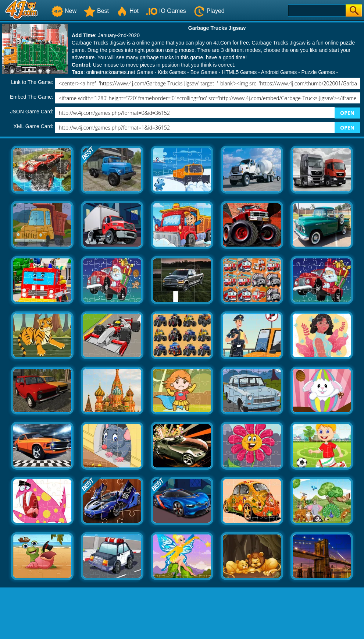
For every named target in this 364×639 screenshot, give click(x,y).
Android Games (279, 72)
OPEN (347, 113)
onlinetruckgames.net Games (119, 72)
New (64, 11)
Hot (127, 11)
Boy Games (204, 72)
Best (96, 11)
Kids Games (172, 72)
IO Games (166, 11)
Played (209, 11)
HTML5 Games (239, 72)
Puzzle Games (318, 72)
